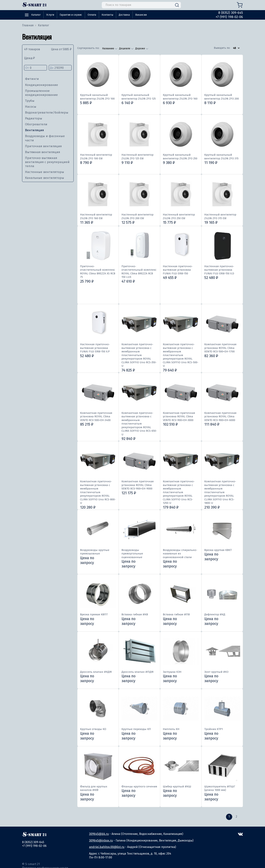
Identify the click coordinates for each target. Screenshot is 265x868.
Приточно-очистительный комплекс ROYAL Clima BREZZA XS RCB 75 (98, 272)
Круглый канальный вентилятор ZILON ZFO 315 (221, 157)
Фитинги (32, 79)
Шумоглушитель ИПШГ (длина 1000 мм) (220, 788)
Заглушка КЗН (172, 672)
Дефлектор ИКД (215, 614)
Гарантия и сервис (71, 15)
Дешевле (125, 48)
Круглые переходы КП (136, 729)
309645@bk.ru (99, 834)
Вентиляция (34, 130)
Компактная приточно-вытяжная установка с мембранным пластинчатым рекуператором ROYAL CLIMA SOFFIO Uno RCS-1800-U (220, 492)
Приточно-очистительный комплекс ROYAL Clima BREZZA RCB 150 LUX (139, 272)
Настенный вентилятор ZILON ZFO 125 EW (137, 157)
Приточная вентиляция (43, 146)
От (36, 68)
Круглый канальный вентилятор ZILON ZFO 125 (139, 97)
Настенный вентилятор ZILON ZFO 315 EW (220, 216)
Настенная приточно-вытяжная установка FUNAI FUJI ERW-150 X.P (95, 348)
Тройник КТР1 (214, 729)
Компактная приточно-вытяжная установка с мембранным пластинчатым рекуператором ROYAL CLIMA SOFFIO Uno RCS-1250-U (179, 492)
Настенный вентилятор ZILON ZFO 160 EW (96, 216)
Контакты (107, 15)
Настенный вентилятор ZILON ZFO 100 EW (96, 157)
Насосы (31, 107)
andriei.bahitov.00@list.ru (107, 847)
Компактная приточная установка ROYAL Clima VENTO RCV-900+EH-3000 (179, 417)
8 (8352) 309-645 (231, 13)
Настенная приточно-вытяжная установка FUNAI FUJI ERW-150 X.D (219, 270)
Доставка (124, 15)
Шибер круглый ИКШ (177, 786)
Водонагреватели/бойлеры (47, 113)
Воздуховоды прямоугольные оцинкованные (132, 554)
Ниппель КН (171, 729)
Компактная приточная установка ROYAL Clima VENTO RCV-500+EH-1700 (220, 348)
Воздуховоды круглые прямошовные (95, 552)
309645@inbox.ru (101, 840)
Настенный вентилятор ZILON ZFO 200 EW (137, 216)
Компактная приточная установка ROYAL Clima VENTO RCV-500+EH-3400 (96, 417)
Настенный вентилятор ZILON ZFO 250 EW (179, 216)
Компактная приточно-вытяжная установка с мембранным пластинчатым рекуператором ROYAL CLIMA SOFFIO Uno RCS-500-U (181, 355)
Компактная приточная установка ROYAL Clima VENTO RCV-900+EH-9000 (138, 485)
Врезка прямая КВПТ (94, 614)
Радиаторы (34, 118)
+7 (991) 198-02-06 (229, 17)
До (60, 68)
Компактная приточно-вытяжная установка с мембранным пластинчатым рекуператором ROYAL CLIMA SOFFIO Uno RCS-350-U (139, 355)
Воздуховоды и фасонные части (45, 138)
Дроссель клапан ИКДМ (96, 672)
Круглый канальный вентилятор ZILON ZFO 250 (180, 157)
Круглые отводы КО (93, 729)
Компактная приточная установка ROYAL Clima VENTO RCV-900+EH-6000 (220, 417)
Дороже (141, 48)
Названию (108, 48)
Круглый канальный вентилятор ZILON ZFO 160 (180, 97)
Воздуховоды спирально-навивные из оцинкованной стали (180, 554)
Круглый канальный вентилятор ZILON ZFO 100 (97, 97)
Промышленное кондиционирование (41, 93)
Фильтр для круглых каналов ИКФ (94, 788)
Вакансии (141, 15)
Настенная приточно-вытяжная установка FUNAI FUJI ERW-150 (178, 270)
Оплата (92, 15)
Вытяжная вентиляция (43, 152)
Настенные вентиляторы (45, 172)
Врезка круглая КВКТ (218, 550)
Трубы (30, 101)
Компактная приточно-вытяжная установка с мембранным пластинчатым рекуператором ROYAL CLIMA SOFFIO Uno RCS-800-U (98, 492)
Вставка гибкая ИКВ (135, 614)
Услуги (50, 15)
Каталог (36, 15)
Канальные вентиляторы (45, 178)
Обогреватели (36, 124)
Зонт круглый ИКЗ (216, 672)
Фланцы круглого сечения (139, 786)
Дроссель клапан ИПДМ (137, 672)
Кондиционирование (41, 85)
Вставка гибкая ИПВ (176, 614)
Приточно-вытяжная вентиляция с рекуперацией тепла (47, 162)
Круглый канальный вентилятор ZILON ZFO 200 (222, 97)
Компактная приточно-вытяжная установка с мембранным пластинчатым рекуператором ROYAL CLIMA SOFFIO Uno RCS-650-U (139, 424)
